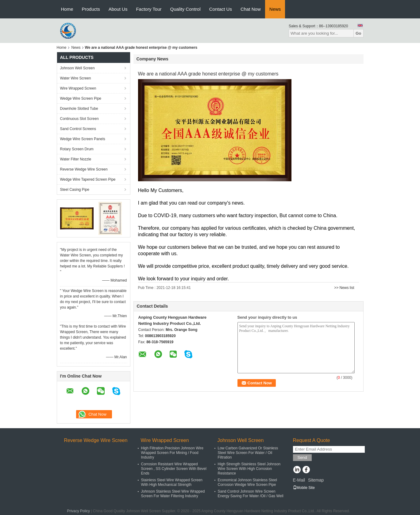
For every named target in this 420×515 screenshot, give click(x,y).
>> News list (344, 288)
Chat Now (251, 9)
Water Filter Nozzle (76, 159)
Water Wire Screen (76, 78)
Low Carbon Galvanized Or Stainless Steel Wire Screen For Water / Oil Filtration (248, 453)
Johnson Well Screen (77, 68)
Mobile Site (304, 488)
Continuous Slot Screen (79, 119)
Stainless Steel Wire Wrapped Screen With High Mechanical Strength (172, 482)
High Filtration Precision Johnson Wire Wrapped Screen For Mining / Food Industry (172, 453)
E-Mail (299, 480)
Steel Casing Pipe (75, 190)
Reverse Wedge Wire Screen (84, 169)
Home (67, 9)
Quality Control (185, 9)
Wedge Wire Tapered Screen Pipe (88, 179)
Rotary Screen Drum (77, 149)
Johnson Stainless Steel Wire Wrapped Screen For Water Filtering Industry (173, 494)
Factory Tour (149, 9)
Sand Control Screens (78, 129)
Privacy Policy (78, 511)
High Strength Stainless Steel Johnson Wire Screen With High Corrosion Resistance (249, 469)
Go (358, 33)
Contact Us (221, 9)
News (275, 9)
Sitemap (316, 480)
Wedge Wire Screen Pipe (81, 98)
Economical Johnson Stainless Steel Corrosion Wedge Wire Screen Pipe (247, 482)
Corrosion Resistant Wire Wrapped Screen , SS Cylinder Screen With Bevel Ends (174, 469)
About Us (118, 9)
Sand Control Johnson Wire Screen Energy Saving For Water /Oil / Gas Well (251, 494)
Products (91, 9)
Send (302, 457)
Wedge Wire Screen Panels (83, 139)
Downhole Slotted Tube (79, 109)
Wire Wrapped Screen (78, 88)
